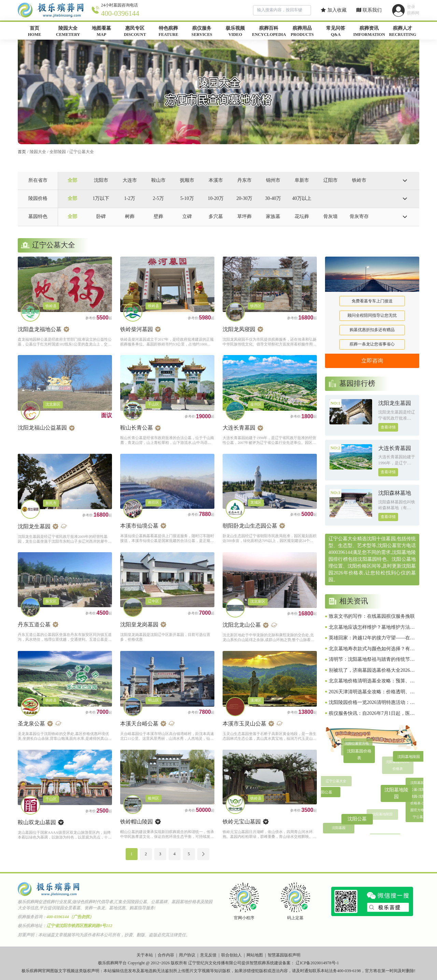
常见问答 (336, 32)
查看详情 (388, 427)
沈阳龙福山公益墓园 (42, 428)
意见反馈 (208, 955)
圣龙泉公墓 (31, 724)
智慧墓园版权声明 (284, 955)
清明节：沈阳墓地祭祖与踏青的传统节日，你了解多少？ (369, 660)
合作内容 (166, 955)
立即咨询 (372, 361)
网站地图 (255, 955)
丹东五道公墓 (34, 624)
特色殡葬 (168, 32)
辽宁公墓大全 (82, 152)
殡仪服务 (202, 32)
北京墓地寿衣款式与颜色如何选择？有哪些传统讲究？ (372, 649)
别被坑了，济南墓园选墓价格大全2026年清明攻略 (372, 671)
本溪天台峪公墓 (139, 724)
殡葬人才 (403, 32)
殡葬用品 (302, 32)
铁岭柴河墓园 (137, 329)
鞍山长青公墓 (137, 428)
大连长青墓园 (239, 428)
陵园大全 (68, 32)
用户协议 (187, 955)
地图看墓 (101, 32)
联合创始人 (231, 955)
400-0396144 (120, 13)
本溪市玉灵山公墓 (244, 724)
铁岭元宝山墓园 (242, 822)
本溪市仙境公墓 (139, 526)
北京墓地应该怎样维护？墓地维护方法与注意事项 (372, 628)
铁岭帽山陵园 (137, 822)
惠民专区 (135, 32)
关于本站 (145, 955)
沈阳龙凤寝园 (239, 329)
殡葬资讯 (369, 32)
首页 (34, 32)
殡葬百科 (269, 32)
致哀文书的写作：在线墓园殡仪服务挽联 (372, 616)
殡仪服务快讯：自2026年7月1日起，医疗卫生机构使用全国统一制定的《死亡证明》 (372, 714)
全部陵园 (58, 152)
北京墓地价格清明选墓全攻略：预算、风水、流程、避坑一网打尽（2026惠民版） (372, 681)
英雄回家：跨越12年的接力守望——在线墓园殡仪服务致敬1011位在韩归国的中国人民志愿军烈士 (372, 638)
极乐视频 (235, 32)
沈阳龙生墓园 (34, 526)
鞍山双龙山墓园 (37, 822)
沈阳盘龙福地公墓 (40, 329)
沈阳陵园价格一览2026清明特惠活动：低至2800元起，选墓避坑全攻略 (372, 703)
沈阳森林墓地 (395, 493)
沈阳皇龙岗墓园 (139, 624)
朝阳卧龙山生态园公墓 (250, 526)
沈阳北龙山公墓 (242, 625)
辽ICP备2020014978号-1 (317, 963)
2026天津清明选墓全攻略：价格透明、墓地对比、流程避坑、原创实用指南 (372, 692)
